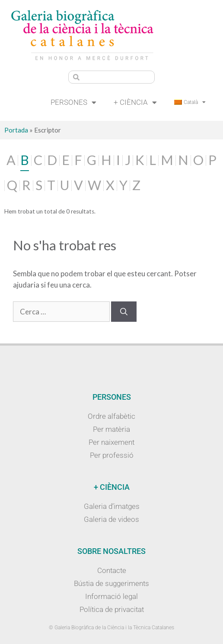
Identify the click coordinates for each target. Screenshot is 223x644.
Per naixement (111, 442)
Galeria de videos (111, 519)
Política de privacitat (112, 609)
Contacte (112, 570)
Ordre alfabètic (111, 416)
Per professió (112, 455)
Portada (16, 130)
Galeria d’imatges (112, 506)
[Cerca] (124, 312)
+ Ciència (135, 102)
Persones (73, 102)
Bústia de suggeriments (111, 583)
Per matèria (111, 429)
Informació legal (111, 596)
